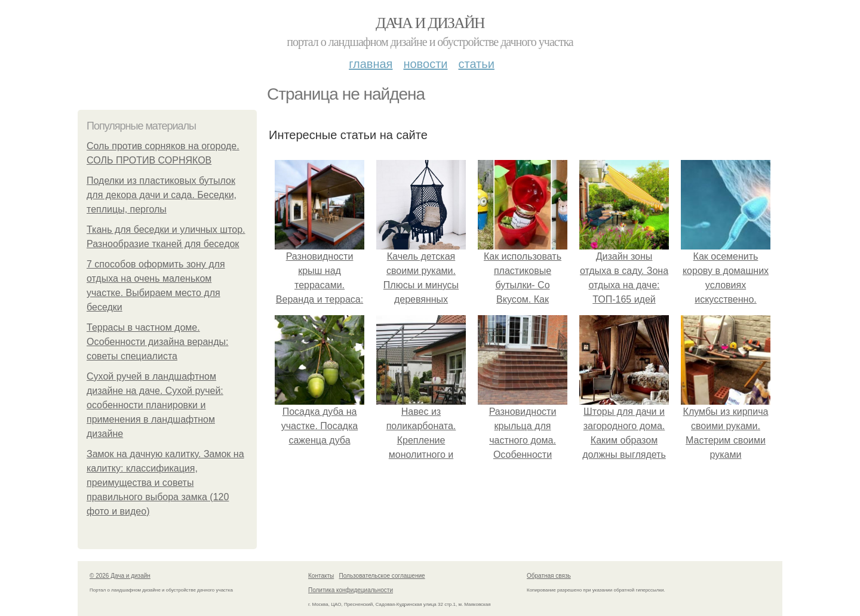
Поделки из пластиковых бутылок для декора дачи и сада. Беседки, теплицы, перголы (162, 195)
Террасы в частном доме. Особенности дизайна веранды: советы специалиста (157, 342)
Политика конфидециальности (351, 590)
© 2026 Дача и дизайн (120, 576)
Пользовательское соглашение (382, 576)
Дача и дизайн (430, 23)
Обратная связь (549, 576)
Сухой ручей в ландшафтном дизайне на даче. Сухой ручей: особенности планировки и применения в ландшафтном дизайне (155, 405)
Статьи (476, 64)
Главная (371, 64)
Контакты (321, 576)
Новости (425, 64)
